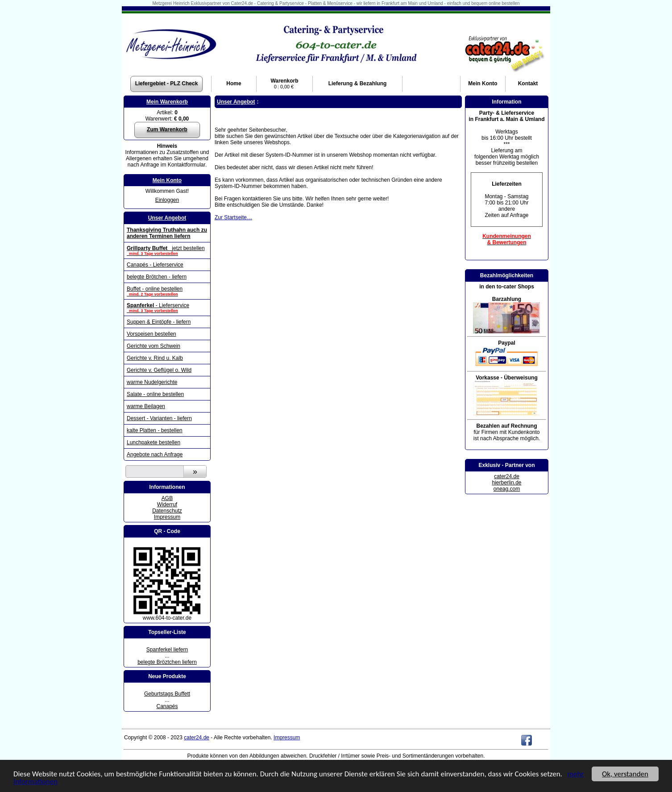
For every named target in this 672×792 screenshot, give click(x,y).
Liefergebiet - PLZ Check (167, 83)
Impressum (167, 517)
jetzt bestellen (167, 250)
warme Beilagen (146, 406)
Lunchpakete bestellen (153, 442)
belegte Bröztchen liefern (167, 662)
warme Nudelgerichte (152, 382)
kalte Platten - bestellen (155, 430)
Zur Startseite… (233, 217)
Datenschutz (167, 511)
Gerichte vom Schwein (153, 346)
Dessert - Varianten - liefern (159, 418)
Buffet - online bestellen (167, 291)
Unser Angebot (167, 218)
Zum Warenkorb (167, 129)
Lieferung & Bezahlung (358, 83)
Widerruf (167, 504)
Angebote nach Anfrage (155, 454)
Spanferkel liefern (167, 650)
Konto (483, 83)
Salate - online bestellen (155, 394)
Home (234, 83)
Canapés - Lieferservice (155, 265)
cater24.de (507, 476)
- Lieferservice (167, 308)
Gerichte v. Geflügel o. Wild (159, 370)
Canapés (167, 706)
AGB (167, 498)
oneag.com (507, 489)
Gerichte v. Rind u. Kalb (155, 358)
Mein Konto (167, 180)
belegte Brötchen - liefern (157, 277)
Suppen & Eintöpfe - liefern (159, 322)
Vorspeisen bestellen (151, 334)
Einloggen (167, 200)
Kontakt (528, 83)
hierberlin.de (506, 483)
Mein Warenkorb (167, 102)
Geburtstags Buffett (167, 694)
